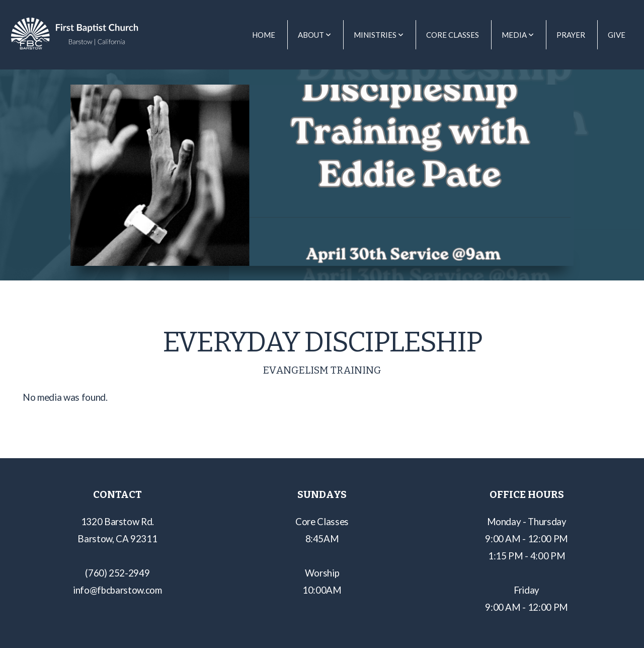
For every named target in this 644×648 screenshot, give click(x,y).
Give (617, 35)
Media (518, 35)
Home (264, 35)
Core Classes (453, 35)
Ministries (379, 35)
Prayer (571, 35)
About (314, 35)
